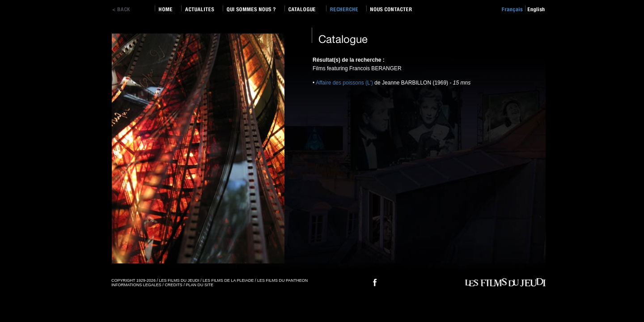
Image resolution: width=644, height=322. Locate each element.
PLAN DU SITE (199, 285)
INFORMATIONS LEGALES (136, 285)
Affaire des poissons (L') (344, 83)
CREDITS (174, 285)
